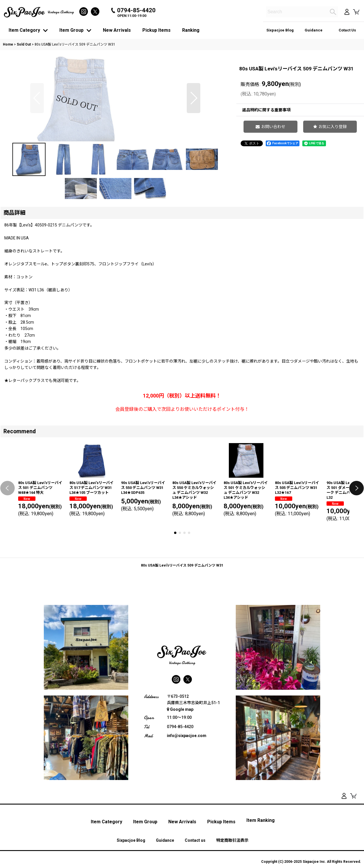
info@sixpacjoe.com (187, 814)
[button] (37, 141)
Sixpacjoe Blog (280, 30)
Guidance (314, 30)
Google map (180, 787)
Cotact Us (347, 30)
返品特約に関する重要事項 (266, 110)
